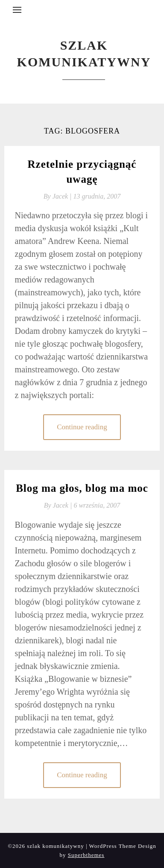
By (59, 196)
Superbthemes (86, 855)
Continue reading (82, 427)
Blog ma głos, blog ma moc (82, 488)
